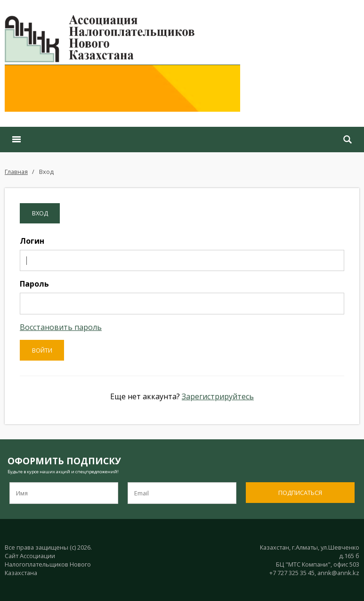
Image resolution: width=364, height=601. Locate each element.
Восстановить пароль (61, 327)
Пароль (34, 284)
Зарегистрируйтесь (218, 396)
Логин (32, 241)
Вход (46, 172)
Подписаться (300, 493)
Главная (16, 172)
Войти (42, 350)
